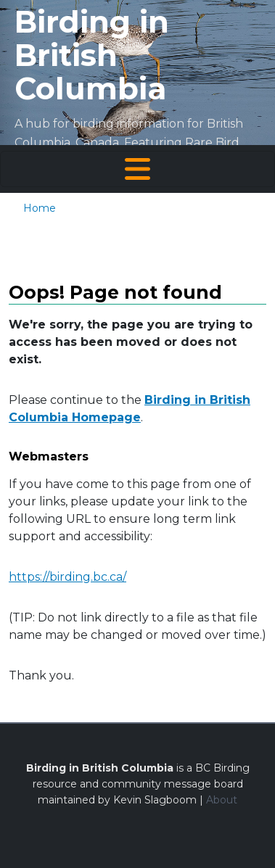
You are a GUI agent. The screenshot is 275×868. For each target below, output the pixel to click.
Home (40, 208)
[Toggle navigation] (137, 169)
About (222, 800)
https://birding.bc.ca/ (67, 577)
